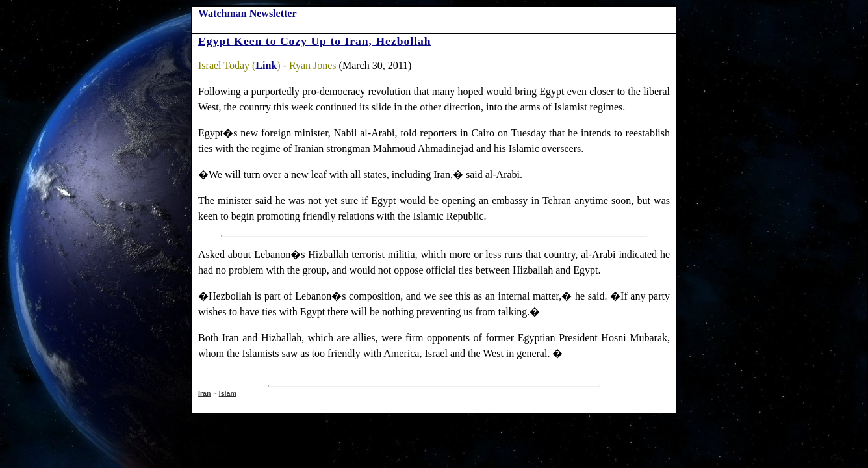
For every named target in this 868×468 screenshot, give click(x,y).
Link (266, 65)
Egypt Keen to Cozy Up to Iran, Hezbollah (315, 41)
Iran (205, 393)
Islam (228, 393)
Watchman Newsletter (248, 13)
